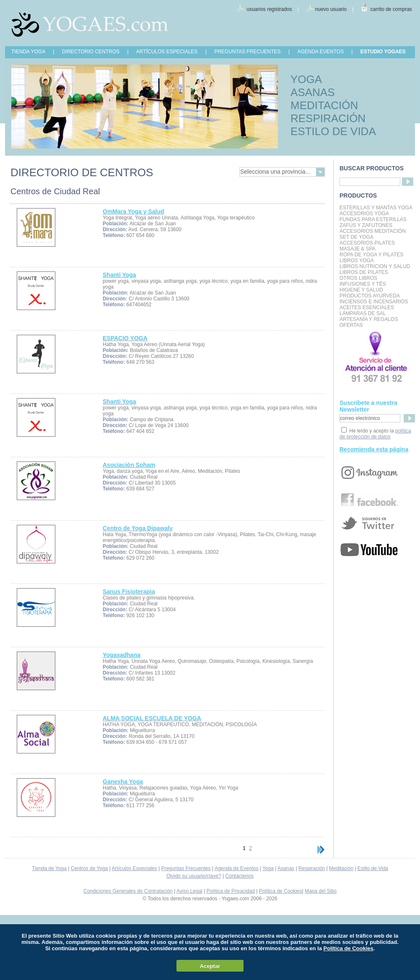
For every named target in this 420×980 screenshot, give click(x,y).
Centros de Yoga (89, 868)
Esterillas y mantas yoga (376, 208)
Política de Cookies (281, 891)
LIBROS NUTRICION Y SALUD (375, 266)
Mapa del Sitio (321, 891)
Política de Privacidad (231, 891)
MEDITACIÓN (324, 105)
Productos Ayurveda (370, 296)
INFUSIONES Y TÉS (363, 284)
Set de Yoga (356, 237)
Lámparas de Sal (363, 313)
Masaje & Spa (358, 249)
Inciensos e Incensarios (374, 302)
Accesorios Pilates (367, 243)
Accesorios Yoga (364, 214)
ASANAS (313, 92)
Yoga (268, 868)
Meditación (341, 868)
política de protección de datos (375, 434)
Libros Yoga (357, 261)
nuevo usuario (331, 9)
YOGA (306, 79)
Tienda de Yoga (49, 868)
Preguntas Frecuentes (186, 868)
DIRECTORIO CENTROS (91, 52)
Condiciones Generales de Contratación (128, 891)
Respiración (312, 868)
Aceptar (210, 966)
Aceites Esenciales (367, 308)
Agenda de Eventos (237, 868)
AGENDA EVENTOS (320, 52)
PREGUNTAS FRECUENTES (247, 52)
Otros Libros (358, 278)
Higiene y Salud (361, 290)
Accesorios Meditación (373, 231)
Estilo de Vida (373, 868)
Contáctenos (240, 876)
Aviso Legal (189, 891)
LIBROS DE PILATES (364, 272)
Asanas (286, 868)
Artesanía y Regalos (369, 319)
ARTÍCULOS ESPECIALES (167, 52)
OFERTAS (351, 325)
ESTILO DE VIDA (333, 131)
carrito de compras (391, 9)
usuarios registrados (269, 9)
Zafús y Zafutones (366, 225)
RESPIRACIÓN (328, 118)
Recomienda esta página (374, 449)
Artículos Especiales (135, 868)
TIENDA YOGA (28, 52)
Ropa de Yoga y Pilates (371, 255)
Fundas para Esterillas (373, 219)
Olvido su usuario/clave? (194, 876)
